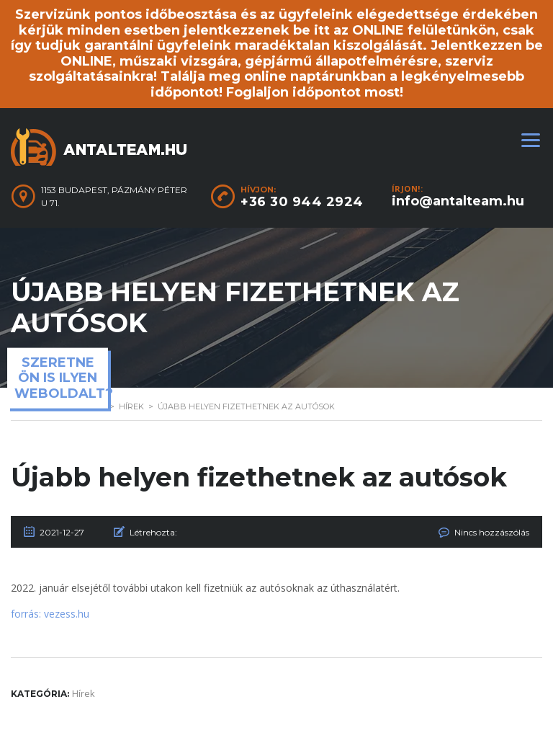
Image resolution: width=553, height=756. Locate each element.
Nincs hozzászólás (492, 532)
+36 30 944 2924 (302, 202)
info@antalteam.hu (458, 201)
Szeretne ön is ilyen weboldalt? (61, 377)
